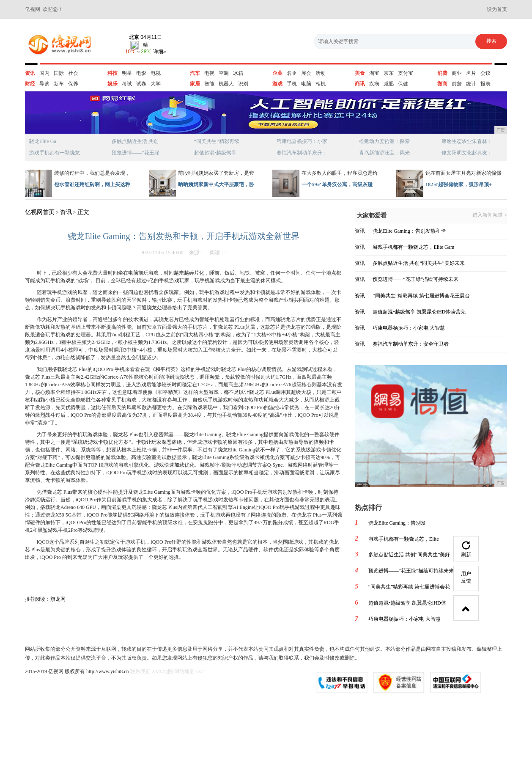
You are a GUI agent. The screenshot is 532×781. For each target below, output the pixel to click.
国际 (59, 73)
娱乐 (112, 84)
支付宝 (406, 73)
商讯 (360, 84)
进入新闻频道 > (490, 215)
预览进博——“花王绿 (136, 153)
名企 (292, 73)
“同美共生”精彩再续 (217, 141)
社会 (73, 73)
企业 (277, 73)
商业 (457, 73)
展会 (306, 73)
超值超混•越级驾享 (215, 153)
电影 (141, 73)
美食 (360, 73)
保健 (403, 84)
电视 (156, 73)
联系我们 (140, 671)
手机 (292, 84)
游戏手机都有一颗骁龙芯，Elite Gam (413, 247)
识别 (243, 84)
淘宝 (374, 73)
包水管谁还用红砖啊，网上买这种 (92, 184)
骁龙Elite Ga (43, 141)
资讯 (30, 73)
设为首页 (497, 9)
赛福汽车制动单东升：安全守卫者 (411, 344)
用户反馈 (466, 577)
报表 (485, 84)
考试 (127, 84)
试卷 (141, 84)
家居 (195, 84)
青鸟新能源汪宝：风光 (384, 153)
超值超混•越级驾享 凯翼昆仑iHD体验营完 (419, 312)
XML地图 (163, 671)
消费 (442, 73)
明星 (127, 73)
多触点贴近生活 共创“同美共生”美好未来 (419, 263)
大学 (156, 84)
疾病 (374, 84)
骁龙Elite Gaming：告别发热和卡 (409, 231)
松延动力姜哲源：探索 (384, 141)
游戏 (277, 84)
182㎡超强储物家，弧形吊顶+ (459, 184)
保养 (73, 84)
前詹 (457, 84)
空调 (224, 73)
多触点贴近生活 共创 (135, 141)
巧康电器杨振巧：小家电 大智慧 (409, 328)
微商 (442, 84)
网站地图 (184, 671)
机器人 (226, 84)
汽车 (195, 73)
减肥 (389, 84)
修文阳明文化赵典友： (467, 153)
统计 (471, 84)
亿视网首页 (40, 212)
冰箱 (238, 73)
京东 (389, 73)
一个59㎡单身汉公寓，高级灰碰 (337, 184)
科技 (112, 73)
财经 (30, 84)
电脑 (306, 84)
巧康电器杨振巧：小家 (302, 141)
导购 (44, 84)
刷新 (466, 549)
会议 (485, 73)
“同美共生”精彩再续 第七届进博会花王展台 (421, 296)
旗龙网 (58, 599)
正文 (83, 212)
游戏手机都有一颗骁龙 (55, 153)
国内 (44, 73)
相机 (321, 84)
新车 (59, 84)
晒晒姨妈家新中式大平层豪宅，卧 (216, 184)
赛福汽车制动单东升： (302, 153)
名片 (471, 73)
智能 (209, 84)
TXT (199, 671)
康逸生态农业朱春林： (467, 141)
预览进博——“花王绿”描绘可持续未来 (415, 279)
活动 (321, 73)
